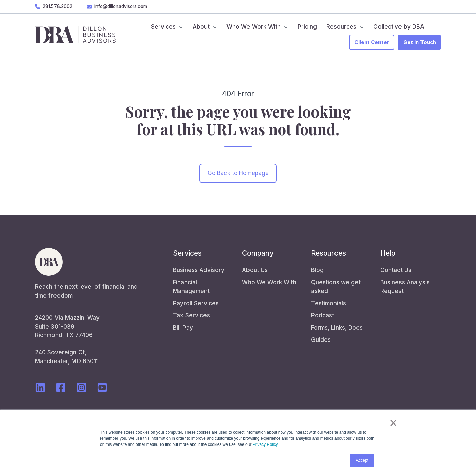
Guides (321, 340)
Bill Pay (183, 328)
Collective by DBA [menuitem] (399, 27)
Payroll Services (196, 303)
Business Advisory (199, 270)
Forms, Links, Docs (337, 328)
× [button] (394, 423)
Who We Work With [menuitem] (254, 27)
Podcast (323, 315)
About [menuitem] (201, 27)
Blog (317, 270)
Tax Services (191, 315)
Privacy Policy (265, 444)
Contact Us (396, 270)
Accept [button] (362, 460)
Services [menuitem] (163, 27)
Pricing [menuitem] (307, 27)
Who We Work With (269, 282)
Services (187, 253)
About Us (255, 270)
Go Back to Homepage (238, 173)
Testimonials (329, 303)
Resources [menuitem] (341, 27)
